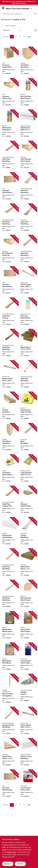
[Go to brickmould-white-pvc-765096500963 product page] (28, 125)
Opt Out (20, 864)
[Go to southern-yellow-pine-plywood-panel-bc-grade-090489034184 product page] (10, 94)
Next (29, 37)
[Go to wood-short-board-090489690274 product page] (28, 564)
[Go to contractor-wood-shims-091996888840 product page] (10, 470)
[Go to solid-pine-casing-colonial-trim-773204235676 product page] (10, 313)
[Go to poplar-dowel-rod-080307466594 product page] (10, 376)
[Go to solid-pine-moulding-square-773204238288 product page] (10, 344)
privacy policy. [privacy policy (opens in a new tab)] (12, 852)
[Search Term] (19, 14)
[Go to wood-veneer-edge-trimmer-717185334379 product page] (28, 407)
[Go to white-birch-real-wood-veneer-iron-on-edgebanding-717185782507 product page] (10, 658)
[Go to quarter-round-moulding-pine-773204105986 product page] (10, 722)
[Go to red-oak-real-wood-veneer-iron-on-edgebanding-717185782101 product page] (28, 595)
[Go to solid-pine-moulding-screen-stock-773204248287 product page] (10, 156)
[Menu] (3, 8)
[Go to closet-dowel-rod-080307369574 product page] (28, 282)
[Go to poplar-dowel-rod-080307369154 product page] (28, 722)
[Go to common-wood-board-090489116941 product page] (10, 282)
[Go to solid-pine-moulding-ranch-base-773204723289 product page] (10, 219)
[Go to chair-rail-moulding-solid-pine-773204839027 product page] (28, 219)
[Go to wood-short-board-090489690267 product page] (10, 754)
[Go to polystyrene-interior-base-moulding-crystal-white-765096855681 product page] (10, 532)
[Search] (35, 14)
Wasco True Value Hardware (19, 9)
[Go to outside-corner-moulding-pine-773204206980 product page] (28, 690)
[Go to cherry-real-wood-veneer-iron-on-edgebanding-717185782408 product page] (28, 627)
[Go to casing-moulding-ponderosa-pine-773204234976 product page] (28, 532)
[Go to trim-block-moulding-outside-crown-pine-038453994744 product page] (28, 62)
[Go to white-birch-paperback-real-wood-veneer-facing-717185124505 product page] (10, 125)
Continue (8, 864)
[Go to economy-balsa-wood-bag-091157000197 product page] (28, 313)
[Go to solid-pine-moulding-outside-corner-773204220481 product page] (28, 250)
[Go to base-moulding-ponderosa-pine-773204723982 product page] (28, 439)
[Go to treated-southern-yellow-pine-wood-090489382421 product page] (10, 407)
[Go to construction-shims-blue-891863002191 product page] (28, 658)
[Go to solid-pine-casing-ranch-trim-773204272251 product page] (10, 501)
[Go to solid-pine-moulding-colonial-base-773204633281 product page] (28, 188)
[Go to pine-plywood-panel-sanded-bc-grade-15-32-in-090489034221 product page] (28, 156)
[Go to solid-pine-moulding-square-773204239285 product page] (28, 376)
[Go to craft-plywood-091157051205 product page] (28, 470)
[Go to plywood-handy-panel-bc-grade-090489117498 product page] (28, 501)
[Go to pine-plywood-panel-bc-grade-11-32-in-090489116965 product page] (10, 250)
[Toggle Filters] (35, 30)
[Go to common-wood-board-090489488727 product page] (10, 188)
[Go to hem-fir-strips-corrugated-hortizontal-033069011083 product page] (10, 690)
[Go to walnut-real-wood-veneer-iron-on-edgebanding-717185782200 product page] (10, 627)
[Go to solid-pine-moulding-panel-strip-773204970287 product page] (10, 595)
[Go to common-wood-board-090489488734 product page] (10, 785)
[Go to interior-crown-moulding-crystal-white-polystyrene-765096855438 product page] (28, 754)
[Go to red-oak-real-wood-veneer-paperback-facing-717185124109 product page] (28, 94)
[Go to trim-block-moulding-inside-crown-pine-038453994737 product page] (10, 439)
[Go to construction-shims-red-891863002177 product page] (28, 785)
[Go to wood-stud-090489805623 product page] (28, 344)
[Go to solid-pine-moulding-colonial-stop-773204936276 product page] (10, 564)
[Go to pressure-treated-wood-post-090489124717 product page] (10, 62)
